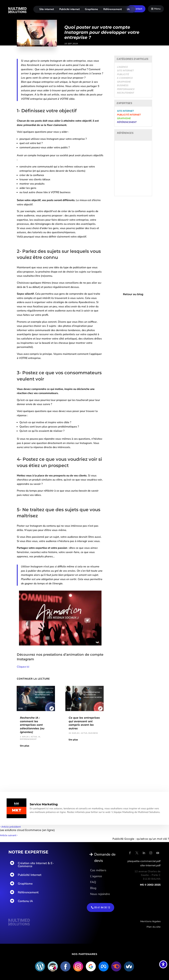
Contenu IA (25, 901)
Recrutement (126, 93)
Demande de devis (105, 857)
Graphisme (91, 9)
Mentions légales (150, 921)
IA (128, 9)
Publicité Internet (30, 875)
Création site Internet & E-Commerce (36, 865)
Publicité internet (69, 9)
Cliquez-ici (23, 667)
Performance (126, 89)
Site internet (47, 9)
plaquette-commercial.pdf (144, 861)
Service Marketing (44, 804)
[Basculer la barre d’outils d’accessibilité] (163, 964)
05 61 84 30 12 (102, 907)
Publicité (123, 74)
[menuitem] (136, 9)
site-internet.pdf (150, 865)
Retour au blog (133, 294)
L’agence (122, 67)
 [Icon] (152, 9)
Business (123, 85)
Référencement (113, 9)
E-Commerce (125, 78)
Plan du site (154, 927)
